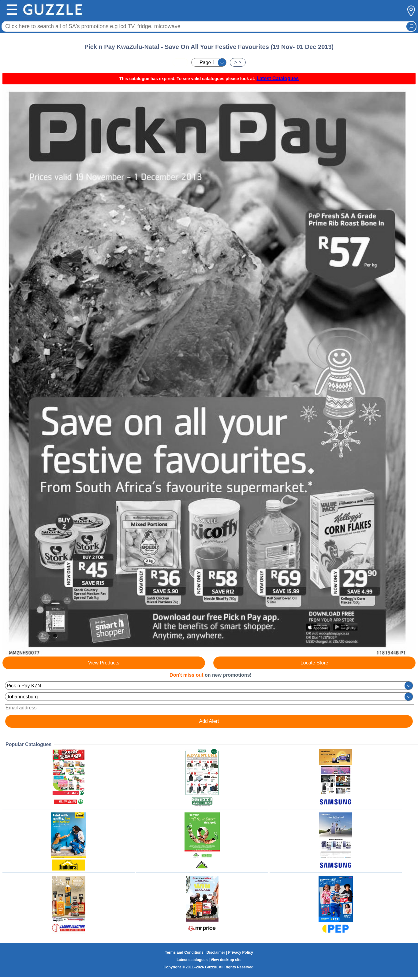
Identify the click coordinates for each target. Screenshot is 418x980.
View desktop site (226, 960)
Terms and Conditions (184, 952)
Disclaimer (216, 952)
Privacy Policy (241, 952)
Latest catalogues (192, 960)
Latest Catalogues (278, 78)
